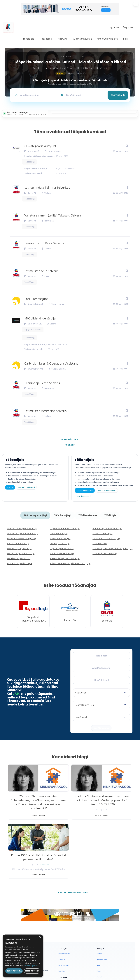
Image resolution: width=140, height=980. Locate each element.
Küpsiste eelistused (123, 953)
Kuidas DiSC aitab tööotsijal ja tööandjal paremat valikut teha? (112, 798)
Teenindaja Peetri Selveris (42, 383)
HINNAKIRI (63, 39)
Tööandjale (46, 39)
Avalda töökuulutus (85, 490)
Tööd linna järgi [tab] (63, 514)
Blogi (126, 39)
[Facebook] (11, 901)
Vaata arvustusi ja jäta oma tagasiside (111, 939)
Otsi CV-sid (62, 898)
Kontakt (99, 916)
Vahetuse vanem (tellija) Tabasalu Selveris (53, 215)
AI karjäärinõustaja (83, 39)
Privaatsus (98, 953)
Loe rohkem (28, 813)
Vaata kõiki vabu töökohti (70, 440)
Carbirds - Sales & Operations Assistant (51, 363)
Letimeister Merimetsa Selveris (45, 411)
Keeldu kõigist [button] (32, 971)
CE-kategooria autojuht (40, 146)
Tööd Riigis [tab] (110, 514)
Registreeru (129, 27)
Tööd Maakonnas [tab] (88, 514)
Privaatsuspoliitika (103, 928)
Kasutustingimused (103, 922)
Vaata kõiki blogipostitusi (72, 832)
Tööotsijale (28, 39)
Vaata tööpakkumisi (64, 927)
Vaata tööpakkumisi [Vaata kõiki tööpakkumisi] (26, 487)
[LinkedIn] (32, 901)
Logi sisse (114, 27)
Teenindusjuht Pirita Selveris (44, 243)
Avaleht (99, 892)
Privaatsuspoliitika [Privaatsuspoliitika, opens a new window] (31, 966)
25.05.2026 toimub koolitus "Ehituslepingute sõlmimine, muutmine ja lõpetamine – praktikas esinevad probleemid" (28, 804)
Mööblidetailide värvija (40, 318)
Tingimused (107, 953)
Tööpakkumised (102, 898)
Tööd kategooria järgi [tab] (36, 514)
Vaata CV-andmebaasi (107, 490)
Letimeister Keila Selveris (41, 271)
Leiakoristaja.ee (13, 909)
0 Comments (118, 807)
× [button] (40, 937)
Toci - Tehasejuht (36, 299)
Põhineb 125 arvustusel (70, 73)
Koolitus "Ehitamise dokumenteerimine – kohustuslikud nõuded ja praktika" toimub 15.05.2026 (70, 802)
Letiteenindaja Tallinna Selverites (47, 187)
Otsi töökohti (118, 95)
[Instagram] (25, 901)
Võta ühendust (83, 496)
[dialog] (23, 956)
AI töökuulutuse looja (108, 39)
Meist (99, 910)
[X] (18, 901)
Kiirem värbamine (64, 904)
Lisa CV (10, 487)
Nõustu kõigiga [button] (14, 971)
